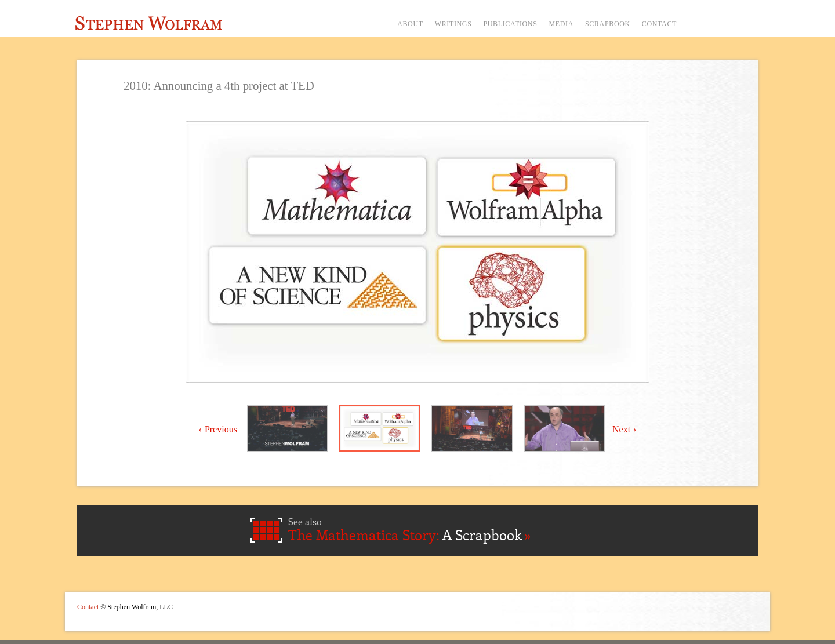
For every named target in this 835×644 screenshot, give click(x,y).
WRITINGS (453, 24)
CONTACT (659, 24)
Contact (88, 607)
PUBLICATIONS (510, 24)
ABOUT (410, 24)
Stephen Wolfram (149, 23)
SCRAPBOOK (608, 24)
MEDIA (561, 24)
